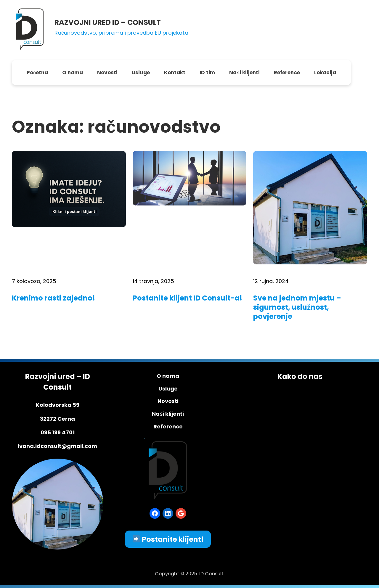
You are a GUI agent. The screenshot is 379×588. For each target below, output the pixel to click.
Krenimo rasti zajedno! (53, 298)
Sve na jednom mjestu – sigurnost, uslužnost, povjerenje (297, 307)
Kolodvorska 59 (58, 405)
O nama (168, 376)
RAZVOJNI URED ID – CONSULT (108, 22)
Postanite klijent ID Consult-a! (187, 298)
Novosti (168, 401)
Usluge (168, 389)
